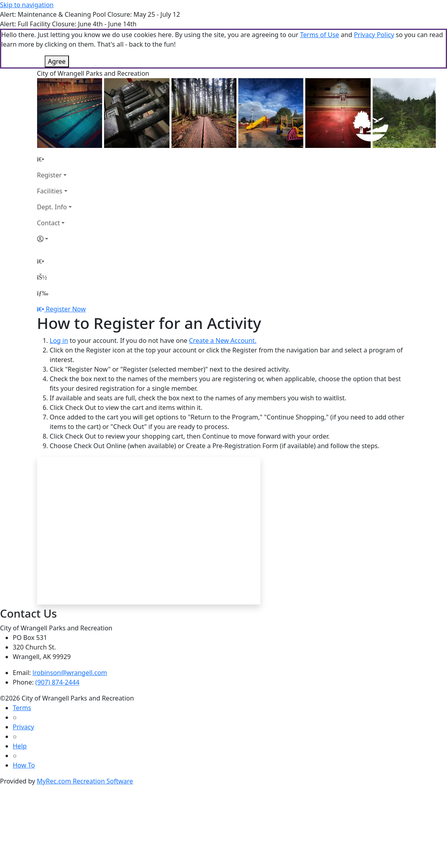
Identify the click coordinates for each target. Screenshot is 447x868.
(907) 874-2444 (57, 682)
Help (20, 746)
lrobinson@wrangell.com (70, 673)
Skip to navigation (27, 5)
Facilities (50, 191)
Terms (22, 708)
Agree (57, 61)
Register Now (66, 309)
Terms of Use (319, 35)
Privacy (23, 727)
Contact (49, 223)
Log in (59, 341)
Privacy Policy (374, 35)
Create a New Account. (223, 341)
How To (24, 765)
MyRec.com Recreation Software (85, 781)
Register (49, 175)
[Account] (54, 239)
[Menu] (43, 293)
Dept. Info (52, 207)
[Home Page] (54, 159)
